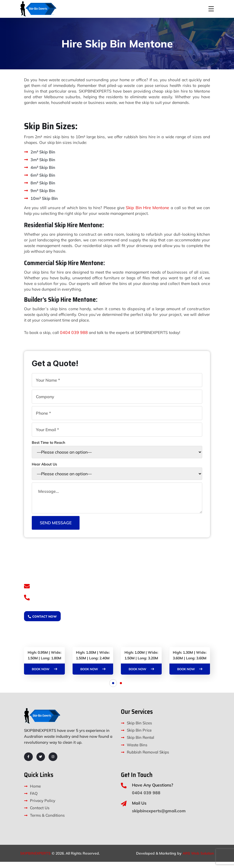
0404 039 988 (75, 338)
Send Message (56, 528)
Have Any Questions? (153, 791)
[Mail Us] (124, 810)
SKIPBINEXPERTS (35, 859)
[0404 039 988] (27, 604)
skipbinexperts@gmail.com (67, 591)
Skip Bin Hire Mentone (148, 213)
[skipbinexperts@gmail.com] (27, 592)
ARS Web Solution (198, 859)
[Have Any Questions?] (124, 792)
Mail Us (139, 809)
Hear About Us (117, 474)
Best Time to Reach (117, 453)
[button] (113, 689)
